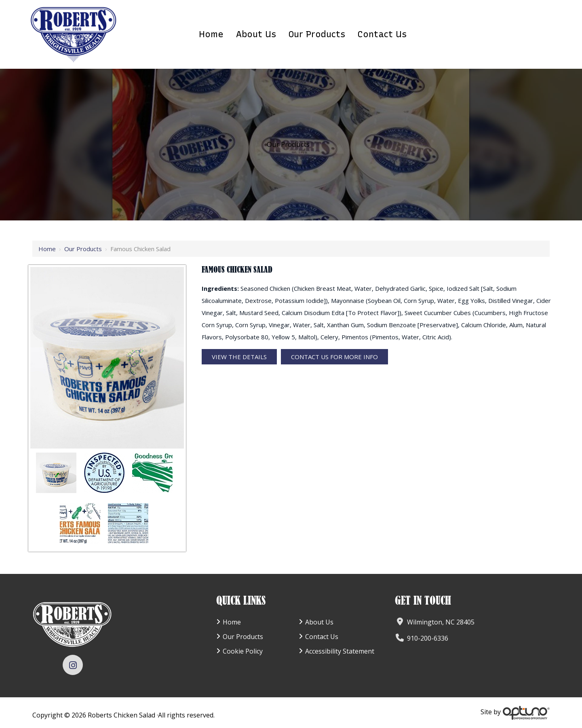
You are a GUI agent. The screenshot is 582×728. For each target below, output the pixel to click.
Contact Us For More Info (334, 357)
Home (47, 249)
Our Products (83, 249)
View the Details (239, 357)
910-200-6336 (428, 638)
